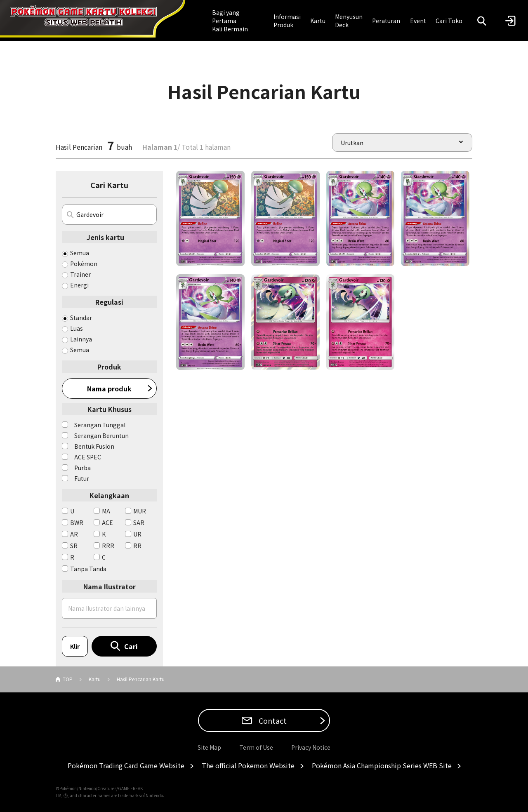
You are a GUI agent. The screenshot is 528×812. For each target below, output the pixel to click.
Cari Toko (449, 21)
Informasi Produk (287, 21)
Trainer (80, 274)
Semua (80, 253)
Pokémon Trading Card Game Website (126, 765)
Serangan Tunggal (100, 425)
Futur (82, 478)
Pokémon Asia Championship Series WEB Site (382, 765)
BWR (77, 523)
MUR (140, 511)
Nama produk (109, 388)
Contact (272, 720)
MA (106, 511)
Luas (77, 328)
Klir (75, 646)
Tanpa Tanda (88, 569)
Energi (79, 285)
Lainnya (81, 339)
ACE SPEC (88, 457)
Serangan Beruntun (101, 435)
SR (74, 546)
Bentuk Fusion (94, 446)
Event (418, 21)
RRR (108, 546)
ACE (107, 523)
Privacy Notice (311, 747)
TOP (68, 679)
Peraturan (386, 21)
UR (137, 534)
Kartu (318, 21)
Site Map (209, 747)
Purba (82, 468)
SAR (139, 523)
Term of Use (256, 747)
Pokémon (84, 264)
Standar (81, 318)
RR (137, 546)
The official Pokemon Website (248, 765)
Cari (131, 646)
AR (74, 534)
